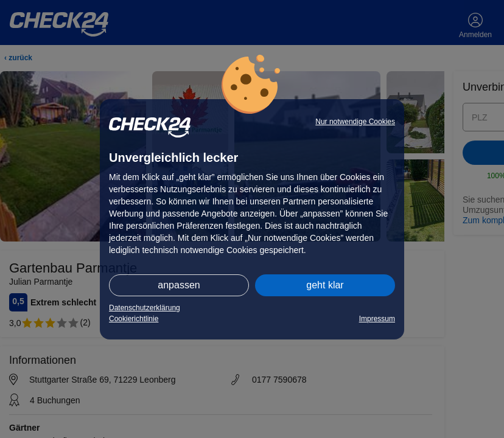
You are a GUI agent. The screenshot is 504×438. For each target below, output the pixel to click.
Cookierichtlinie (134, 319)
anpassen (179, 285)
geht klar (325, 285)
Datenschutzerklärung (145, 308)
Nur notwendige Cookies (355, 122)
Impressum (377, 319)
